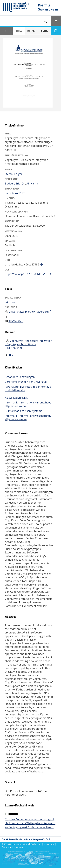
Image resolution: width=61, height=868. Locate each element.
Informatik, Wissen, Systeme (25, 411)
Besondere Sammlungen (20, 377)
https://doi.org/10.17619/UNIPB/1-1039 (28, 276)
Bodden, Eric (13, 184)
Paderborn (11, 193)
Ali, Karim (32, 184)
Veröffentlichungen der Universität (26, 382)
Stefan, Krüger (14, 174)
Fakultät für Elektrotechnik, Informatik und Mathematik (28, 388)
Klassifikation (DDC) (17, 398)
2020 (22, 193)
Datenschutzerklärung (12, 847)
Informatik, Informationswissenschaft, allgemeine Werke (28, 404)
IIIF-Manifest (16, 321)
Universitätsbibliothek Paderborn (25, 844)
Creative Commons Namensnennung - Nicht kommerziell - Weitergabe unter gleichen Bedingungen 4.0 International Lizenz (30, 823)
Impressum (49, 844)
